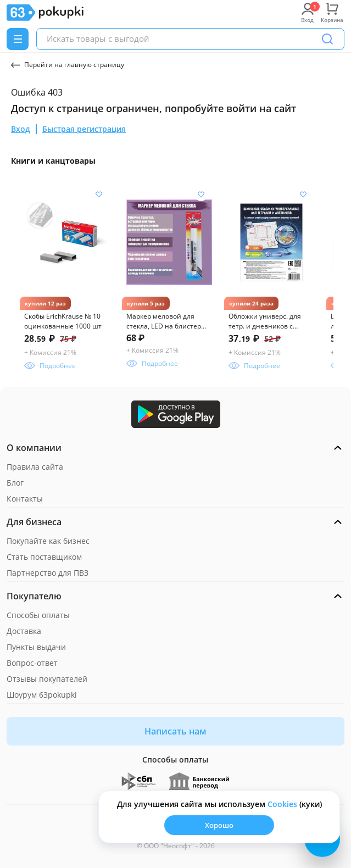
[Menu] (18, 39)
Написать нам (176, 731)
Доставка (24, 631)
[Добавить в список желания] (99, 194)
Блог (15, 483)
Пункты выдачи (36, 647)
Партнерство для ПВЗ (48, 573)
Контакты (25, 499)
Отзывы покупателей (47, 679)
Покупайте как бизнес (48, 541)
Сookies (282, 804)
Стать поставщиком (44, 557)
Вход (21, 129)
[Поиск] (327, 39)
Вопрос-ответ (32, 663)
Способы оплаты (38, 615)
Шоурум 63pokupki (42, 695)
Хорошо (219, 825)
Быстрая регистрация (84, 129)
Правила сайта (35, 467)
